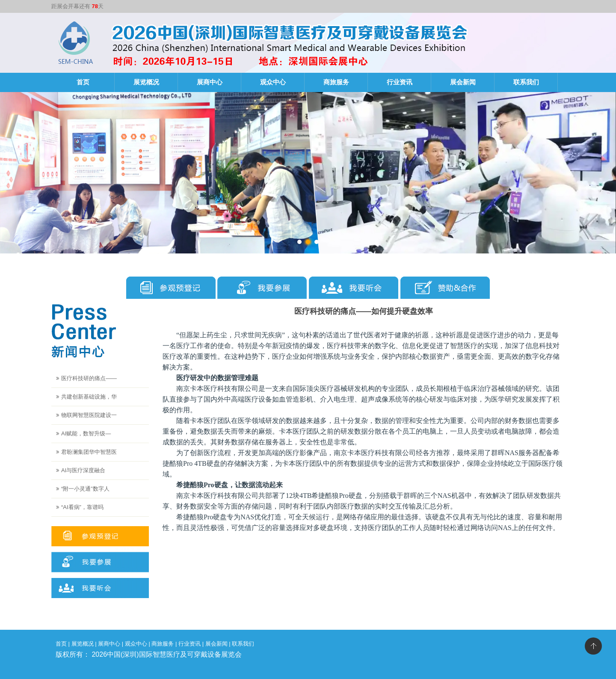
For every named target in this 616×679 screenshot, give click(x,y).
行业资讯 (400, 82)
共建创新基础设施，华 (89, 397)
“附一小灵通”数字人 (85, 489)
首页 (83, 82)
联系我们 (526, 82)
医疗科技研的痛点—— (89, 378)
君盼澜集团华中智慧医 (89, 452)
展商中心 (210, 82)
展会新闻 (463, 82)
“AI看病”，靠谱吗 (82, 507)
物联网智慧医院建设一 (89, 415)
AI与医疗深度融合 (83, 470)
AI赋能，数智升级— (86, 433)
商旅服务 (336, 82)
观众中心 (273, 82)
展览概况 (146, 82)
